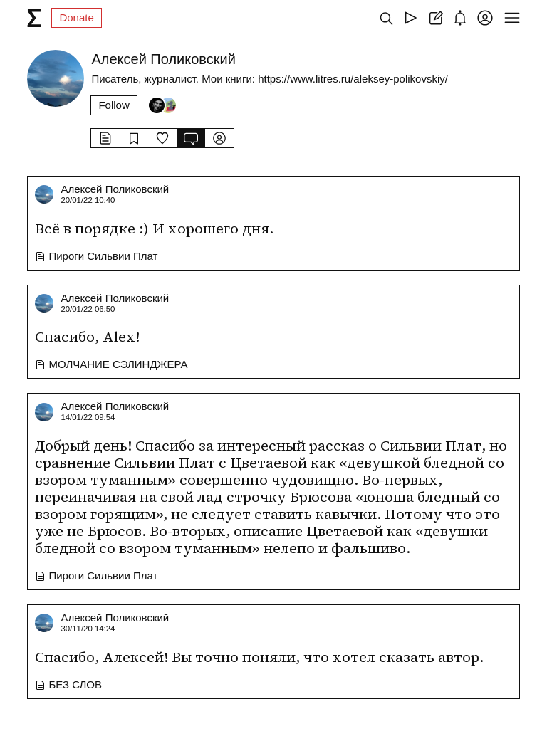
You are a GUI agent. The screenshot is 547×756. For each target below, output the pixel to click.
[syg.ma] (34, 18)
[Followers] (162, 105)
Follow (114, 105)
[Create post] (436, 18)
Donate (76, 17)
